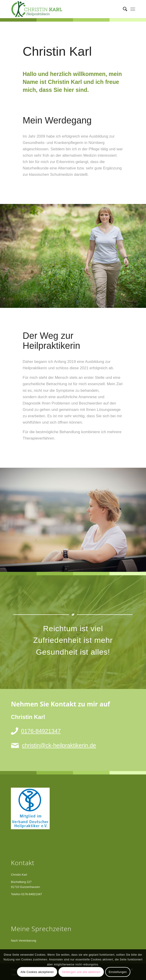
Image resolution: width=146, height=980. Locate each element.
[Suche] (123, 9)
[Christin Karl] (61, 9)
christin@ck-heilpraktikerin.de (59, 745)
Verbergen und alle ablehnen (81, 972)
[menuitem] (123, 9)
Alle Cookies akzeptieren (37, 972)
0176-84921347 (41, 731)
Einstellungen (118, 972)
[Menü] (133, 9)
